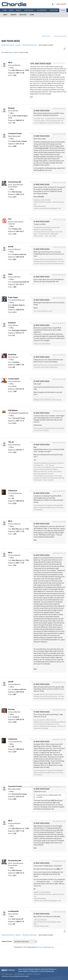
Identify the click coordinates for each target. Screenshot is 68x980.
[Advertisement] (34, 24)
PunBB (24, 947)
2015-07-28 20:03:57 (59, 298)
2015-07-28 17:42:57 (59, 220)
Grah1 (10, 274)
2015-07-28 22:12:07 (59, 411)
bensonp (11, 709)
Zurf (10, 219)
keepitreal (12, 323)
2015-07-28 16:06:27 (59, 63)
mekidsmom (13, 491)
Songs (11, 10)
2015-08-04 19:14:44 (59, 912)
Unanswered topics (60, 36)
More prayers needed (11, 41)
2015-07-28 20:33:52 (59, 323)
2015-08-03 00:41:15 (59, 682)
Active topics (46, 36)
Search (13, 15)
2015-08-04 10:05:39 (27, 787)
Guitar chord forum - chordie (11, 45)
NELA (10, 63)
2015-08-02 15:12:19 (59, 553)
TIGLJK (11, 442)
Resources (54, 10)
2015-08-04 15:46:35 (59, 861)
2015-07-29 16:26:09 (59, 522)
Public (29, 10)
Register (23, 15)
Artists (19, 10)
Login (32, 15)
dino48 (11, 247)
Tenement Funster (15, 133)
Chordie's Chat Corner (30, 45)
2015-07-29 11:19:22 (59, 491)
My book (42, 10)
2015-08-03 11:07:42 (59, 740)
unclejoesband (14, 379)
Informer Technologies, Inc (45, 947)
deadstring (12, 355)
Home (5, 10)
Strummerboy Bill (15, 182)
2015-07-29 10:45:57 (59, 443)
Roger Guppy (13, 297)
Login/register (61, 4)
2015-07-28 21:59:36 (59, 379)
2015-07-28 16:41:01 (59, 109)
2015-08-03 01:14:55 (59, 710)
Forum (63, 10)
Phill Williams (13, 410)
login (10, 52)
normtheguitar (13, 911)
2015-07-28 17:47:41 (59, 247)
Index (5, 15)
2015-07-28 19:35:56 (59, 275)
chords (26, 976)
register (16, 52)
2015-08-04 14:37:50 (59, 821)
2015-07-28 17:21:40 (59, 183)
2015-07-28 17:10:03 (59, 134)
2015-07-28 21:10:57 (59, 355)
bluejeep (11, 108)
